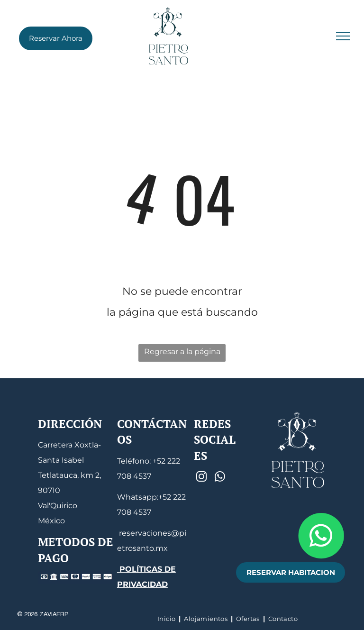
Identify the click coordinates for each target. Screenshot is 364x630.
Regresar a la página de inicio (182, 354)
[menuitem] (167, 619)
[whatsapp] (220, 478)
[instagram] (202, 478)
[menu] (343, 36)
